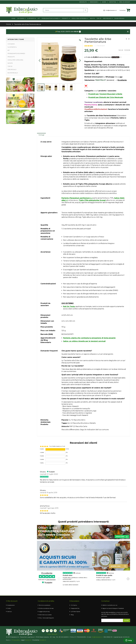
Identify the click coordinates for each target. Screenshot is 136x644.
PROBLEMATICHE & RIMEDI (16, 53)
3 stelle (42, 456)
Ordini (9, 608)
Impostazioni (11, 605)
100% (67, 449)
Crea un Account (125, 2)
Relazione (54, 634)
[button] (80, 42)
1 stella (42, 463)
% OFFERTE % (12, 47)
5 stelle (42, 449)
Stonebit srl (43, 640)
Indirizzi (9, 612)
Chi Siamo (74, 605)
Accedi (104, 2)
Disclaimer (28, 640)
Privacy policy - (16, 640)
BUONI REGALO (13, 73)
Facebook (121, 608)
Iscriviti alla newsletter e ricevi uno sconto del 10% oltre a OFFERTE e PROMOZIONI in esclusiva (115, 614)
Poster (49, 634)
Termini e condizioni (45, 605)
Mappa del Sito (75, 608)
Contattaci (113, 2)
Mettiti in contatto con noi (110, 605)
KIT (9, 50)
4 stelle (42, 452)
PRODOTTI (11, 57)
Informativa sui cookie (45, 615)
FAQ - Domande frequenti (46, 618)
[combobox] (65, 10)
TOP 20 (10, 66)
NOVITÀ (10, 63)
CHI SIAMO (11, 44)
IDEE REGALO (12, 69)
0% (67, 452)
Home (8, 24)
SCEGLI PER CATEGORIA (15, 60)
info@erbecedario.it (112, 10)
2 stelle (42, 459)
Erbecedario (94, 2)
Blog (72, 615)
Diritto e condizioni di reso (46, 608)
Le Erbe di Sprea (75, 612)
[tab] (41, 135)
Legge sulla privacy (44, 612)
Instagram (115, 608)
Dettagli (41, 135)
